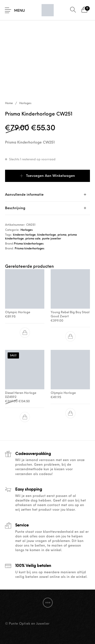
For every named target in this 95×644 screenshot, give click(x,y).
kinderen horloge (24, 235)
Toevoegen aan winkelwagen (51, 176)
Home (9, 103)
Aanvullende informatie (24, 195)
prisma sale (33, 239)
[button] (25, 333)
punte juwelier (52, 239)
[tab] (48, 195)
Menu (20, 11)
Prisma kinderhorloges (29, 244)
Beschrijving (15, 208)
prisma (62, 235)
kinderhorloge (47, 235)
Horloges (25, 103)
